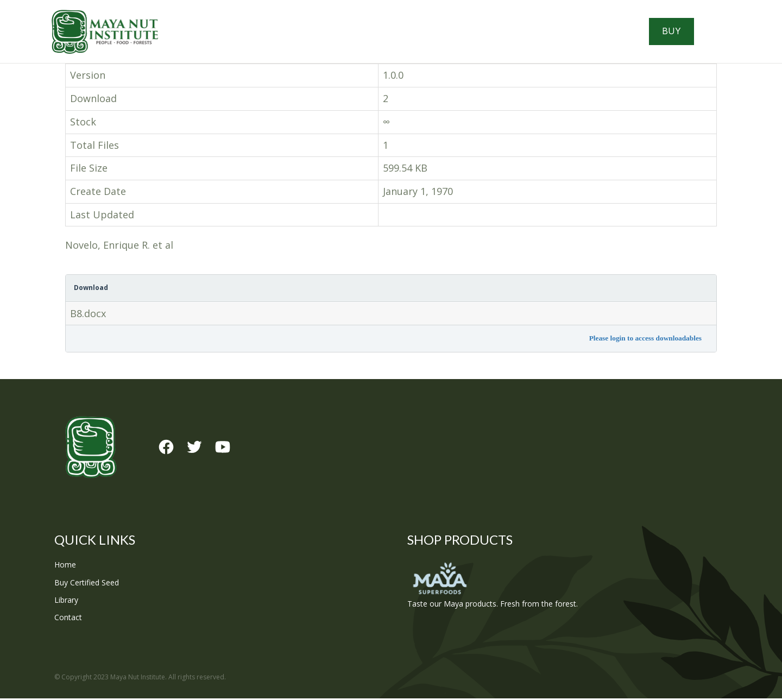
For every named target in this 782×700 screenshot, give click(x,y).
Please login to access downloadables (645, 340)
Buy (679, 33)
